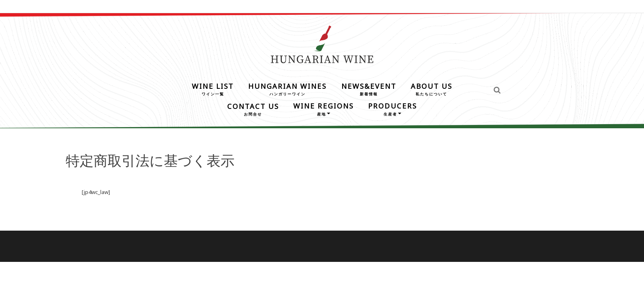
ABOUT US (431, 89)
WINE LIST (213, 89)
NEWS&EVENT (369, 89)
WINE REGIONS (323, 109)
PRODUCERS (392, 109)
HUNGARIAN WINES (287, 89)
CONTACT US (253, 109)
